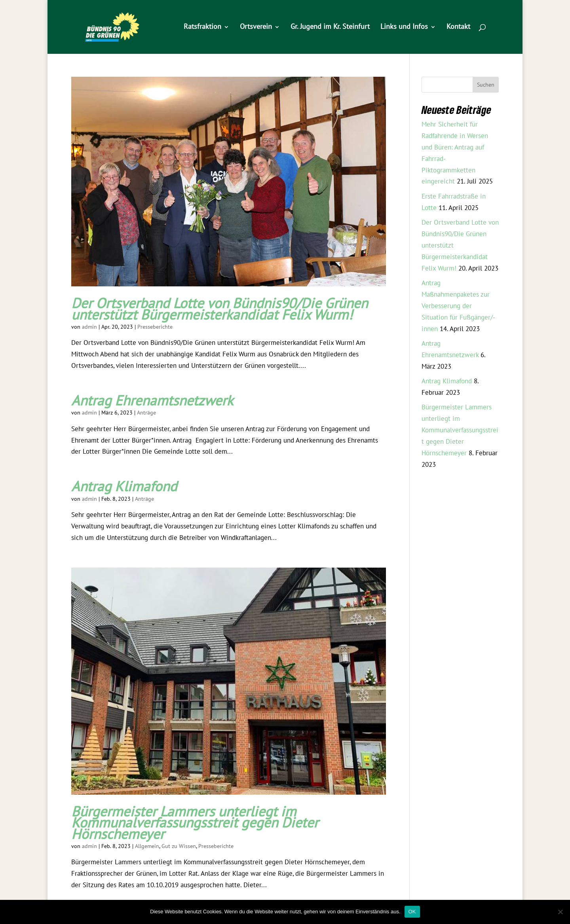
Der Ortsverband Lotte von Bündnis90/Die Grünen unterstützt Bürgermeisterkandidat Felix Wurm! (219, 309)
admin (89, 327)
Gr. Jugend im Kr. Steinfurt (330, 27)
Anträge (146, 413)
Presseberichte (155, 327)
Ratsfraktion (202, 27)
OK (412, 912)
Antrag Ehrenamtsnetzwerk (152, 401)
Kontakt (458, 27)
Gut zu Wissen (179, 846)
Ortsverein (256, 27)
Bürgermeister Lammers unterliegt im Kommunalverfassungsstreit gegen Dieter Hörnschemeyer (195, 823)
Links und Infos (404, 27)
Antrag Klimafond (124, 487)
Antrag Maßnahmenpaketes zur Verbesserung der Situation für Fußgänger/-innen (458, 306)
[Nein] (560, 912)
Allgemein (147, 846)
